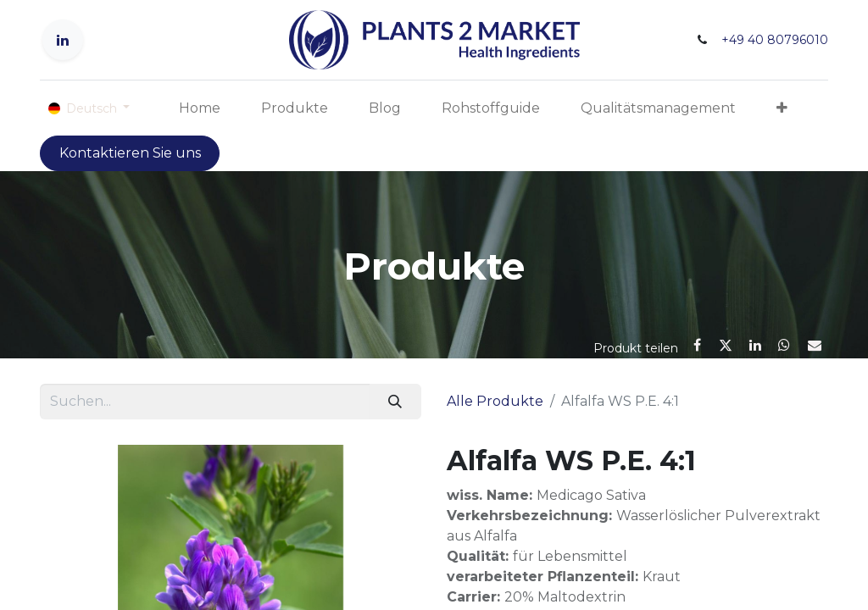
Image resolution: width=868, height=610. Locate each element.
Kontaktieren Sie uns (130, 153)
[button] (782, 108)
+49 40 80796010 (775, 40)
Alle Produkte (495, 401)
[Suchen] (395, 402)
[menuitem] (200, 108)
